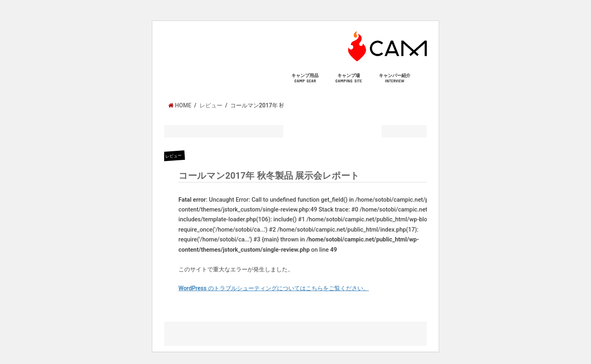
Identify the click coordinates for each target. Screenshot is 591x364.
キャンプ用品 (305, 78)
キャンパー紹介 (395, 78)
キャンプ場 (349, 78)
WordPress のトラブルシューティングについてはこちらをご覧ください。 (274, 288)
